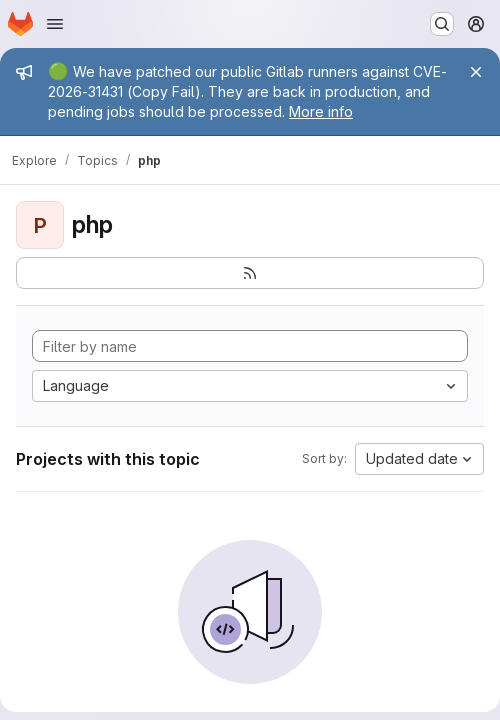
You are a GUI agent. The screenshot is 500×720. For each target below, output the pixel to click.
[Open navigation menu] (55, 24)
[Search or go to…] (442, 24)
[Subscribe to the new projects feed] (250, 273)
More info (321, 111)
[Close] (476, 72)
